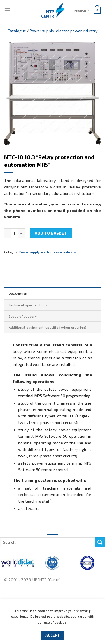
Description (18, 293)
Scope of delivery (23, 316)
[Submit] (100, 542)
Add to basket (51, 233)
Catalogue (17, 31)
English (82, 10)
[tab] (53, 293)
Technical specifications (28, 305)
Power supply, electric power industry (64, 31)
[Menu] (7, 10)
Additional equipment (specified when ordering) (48, 327)
